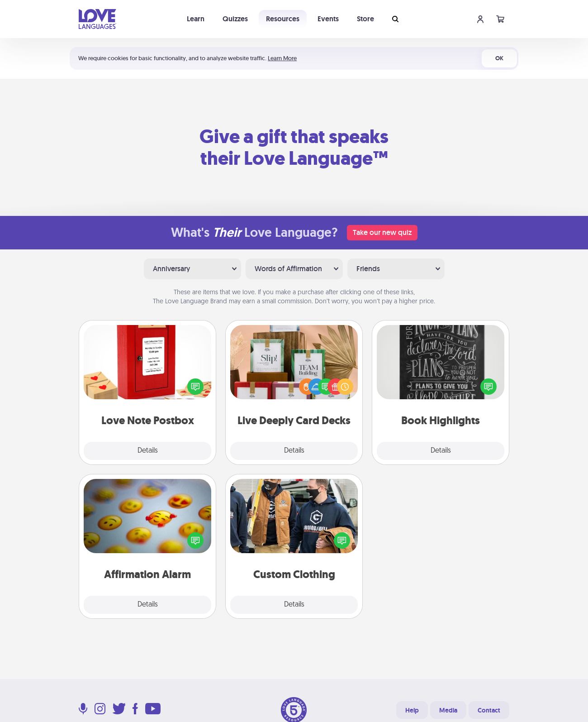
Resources (283, 19)
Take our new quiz (382, 232)
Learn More (282, 58)
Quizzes (235, 19)
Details (148, 451)
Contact (489, 710)
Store (365, 19)
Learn (196, 19)
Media (448, 710)
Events (328, 19)
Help (412, 710)
